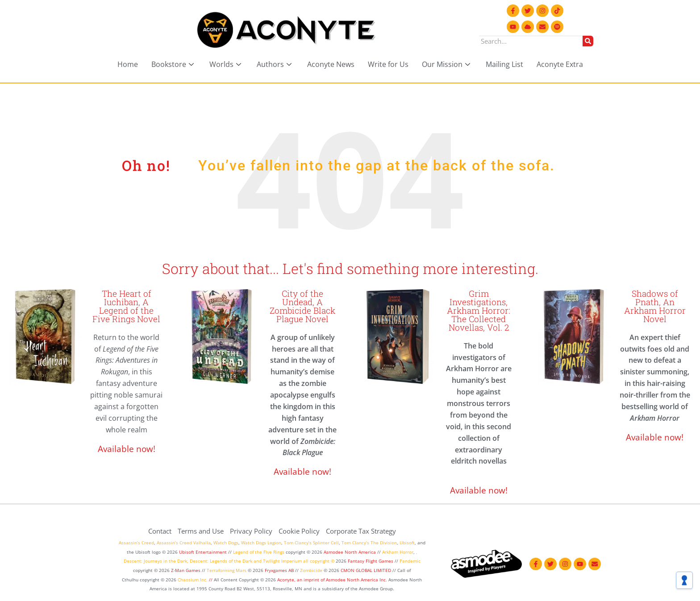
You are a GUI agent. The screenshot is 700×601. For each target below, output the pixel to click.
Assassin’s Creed (136, 543)
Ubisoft (407, 543)
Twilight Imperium (282, 561)
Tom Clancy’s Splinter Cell (311, 543)
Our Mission (447, 64)
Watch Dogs (226, 543)
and (258, 561)
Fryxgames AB (279, 570)
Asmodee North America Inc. (357, 580)
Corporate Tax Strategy (361, 531)
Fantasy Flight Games (371, 561)
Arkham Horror (398, 552)
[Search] (588, 41)
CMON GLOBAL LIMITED (367, 570)
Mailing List (504, 64)
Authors (275, 64)
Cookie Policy (299, 531)
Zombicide (311, 570)
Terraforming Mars (227, 570)
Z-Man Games (186, 570)
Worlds (226, 64)
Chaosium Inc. (193, 580)
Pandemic (410, 561)
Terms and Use (201, 531)
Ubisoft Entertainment (203, 552)
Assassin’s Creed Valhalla (184, 543)
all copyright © (319, 561)
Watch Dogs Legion (261, 543)
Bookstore (174, 64)
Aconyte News (331, 64)
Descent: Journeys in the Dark (155, 561)
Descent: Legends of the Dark (221, 561)
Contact (160, 531)
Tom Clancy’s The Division (369, 543)
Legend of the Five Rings (259, 552)
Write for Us (388, 64)
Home (128, 64)
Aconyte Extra (560, 64)
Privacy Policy (251, 531)
